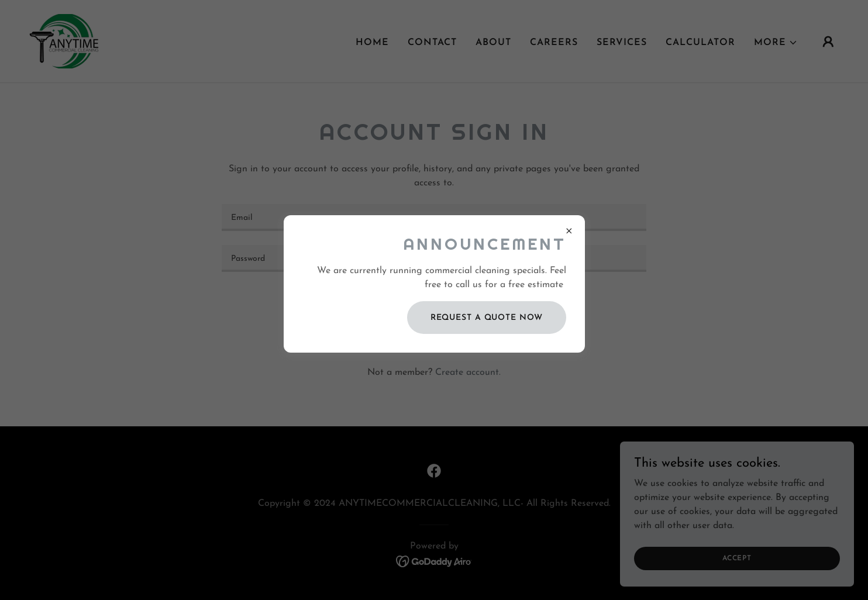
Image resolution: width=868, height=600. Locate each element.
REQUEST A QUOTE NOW (487, 318)
